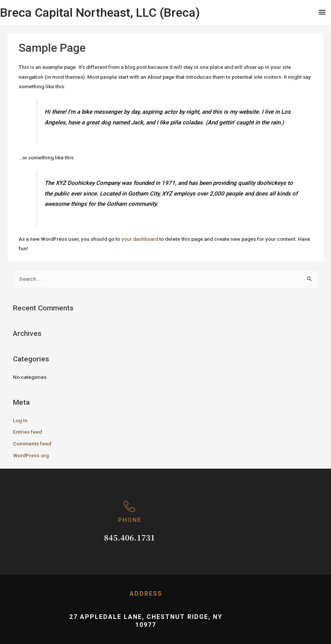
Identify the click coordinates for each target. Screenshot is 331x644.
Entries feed (27, 432)
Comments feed (32, 444)
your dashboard (140, 239)
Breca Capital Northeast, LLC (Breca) (100, 13)
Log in (20, 420)
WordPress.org (31, 455)
